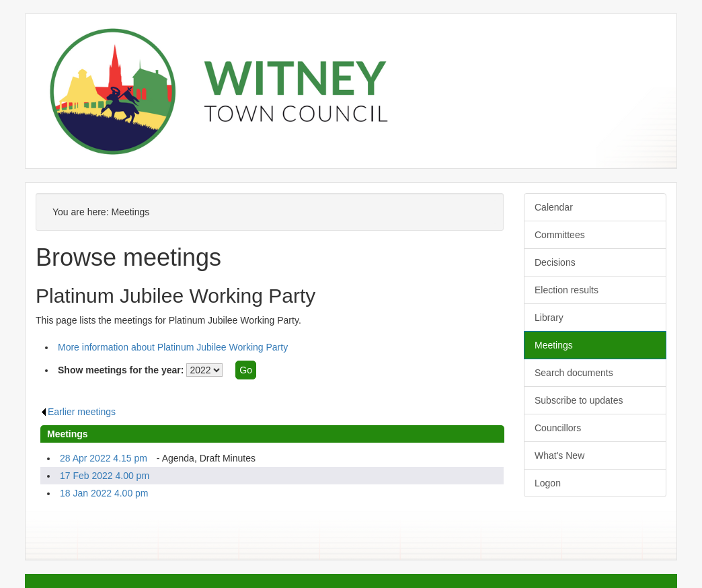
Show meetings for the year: (121, 370)
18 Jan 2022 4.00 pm (104, 493)
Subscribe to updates (579, 400)
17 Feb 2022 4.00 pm (105, 476)
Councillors (558, 428)
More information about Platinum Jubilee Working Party (173, 347)
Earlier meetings (78, 412)
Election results (567, 290)
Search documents (574, 373)
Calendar (554, 207)
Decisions (555, 262)
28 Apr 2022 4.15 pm (104, 458)
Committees (560, 235)
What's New (559, 455)
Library (549, 318)
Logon (548, 483)
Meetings (554, 345)
